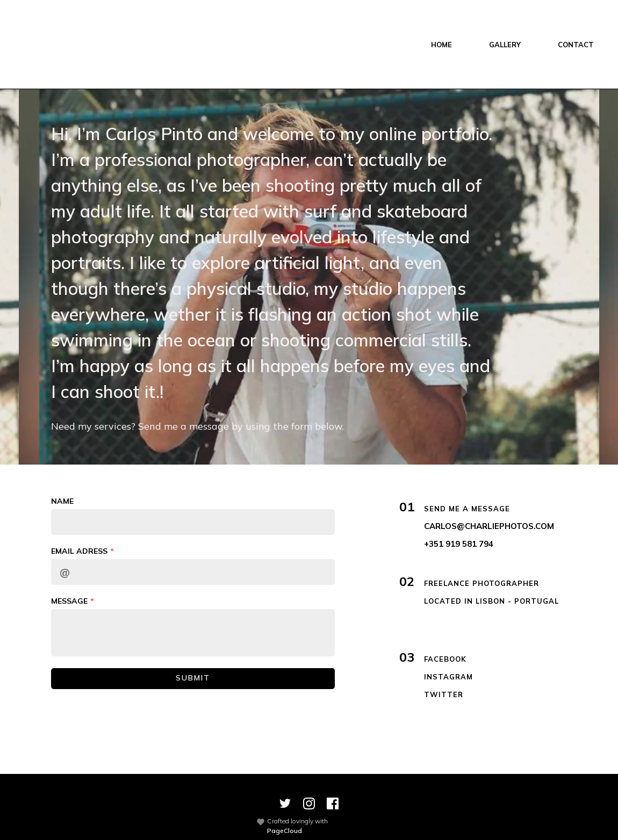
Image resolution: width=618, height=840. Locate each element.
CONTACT (576, 45)
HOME (441, 45)
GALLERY (505, 45)
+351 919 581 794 (459, 544)
